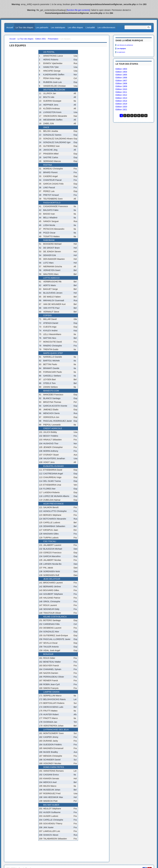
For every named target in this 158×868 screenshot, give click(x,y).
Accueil (10, 27)
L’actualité (90, 27)
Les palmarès (42, 27)
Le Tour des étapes (24, 27)
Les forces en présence (125, 45)
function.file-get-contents (78, 10)
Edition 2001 (41, 39)
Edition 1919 (121, 104)
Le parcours (121, 52)
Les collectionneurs (106, 27)
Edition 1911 (121, 92)
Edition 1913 (121, 98)
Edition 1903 (121, 69)
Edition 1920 (121, 107)
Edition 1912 (121, 95)
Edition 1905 (121, 75)
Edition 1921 (121, 110)
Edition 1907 (121, 81)
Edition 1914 (121, 101)
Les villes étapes (75, 27)
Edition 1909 (121, 86)
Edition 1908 (121, 83)
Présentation (53, 39)
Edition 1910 (121, 89)
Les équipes (121, 48)
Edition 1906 (121, 78)
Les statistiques (58, 27)
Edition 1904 (121, 72)
